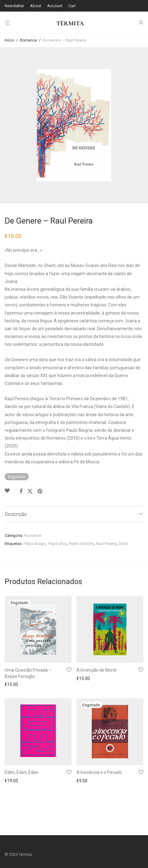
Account (55, 6)
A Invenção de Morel (96, 670)
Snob (123, 544)
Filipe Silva (57, 544)
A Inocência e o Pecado (99, 772)
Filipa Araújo (35, 544)
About (36, 6)
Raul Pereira (106, 544)
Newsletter (14, 6)
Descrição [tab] (16, 514)
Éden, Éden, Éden (22, 772)
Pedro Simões (81, 544)
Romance (28, 40)
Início (9, 40)
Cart (72, 6)
